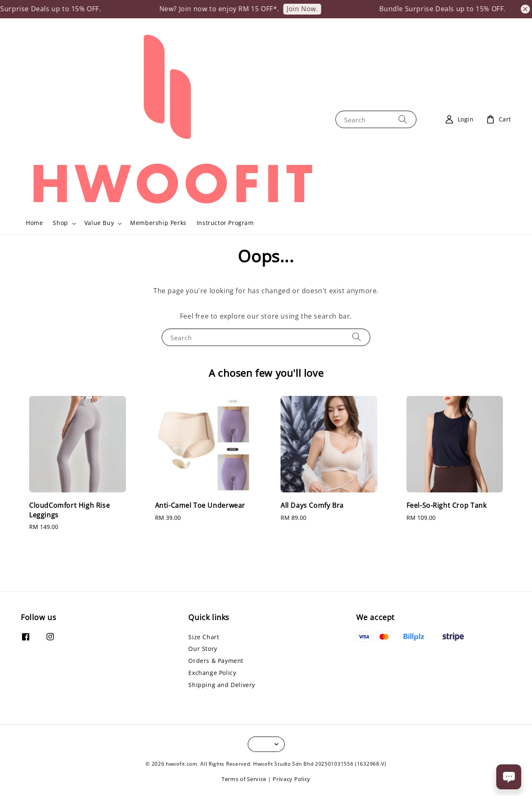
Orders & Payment (216, 661)
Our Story (203, 649)
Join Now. (309, 9)
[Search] (403, 119)
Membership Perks (158, 223)
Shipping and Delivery (222, 685)
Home (34, 223)
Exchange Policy (212, 673)
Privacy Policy (292, 779)
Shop (60, 223)
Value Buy (99, 223)
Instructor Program (225, 223)
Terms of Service (244, 779)
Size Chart (204, 637)
